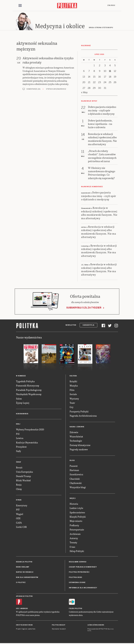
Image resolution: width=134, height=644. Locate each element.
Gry (72, 407)
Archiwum (75, 534)
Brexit (19, 467)
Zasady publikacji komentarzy (83, 567)
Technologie (76, 441)
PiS (18, 434)
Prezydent (21, 447)
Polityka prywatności (79, 572)
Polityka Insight (59, 625)
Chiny (19, 489)
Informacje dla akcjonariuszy (83, 588)
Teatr (72, 403)
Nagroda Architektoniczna (83, 416)
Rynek (19, 500)
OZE (18, 518)
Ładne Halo (32, 629)
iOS (17, 609)
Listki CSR (21, 527)
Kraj (18, 424)
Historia (74, 504)
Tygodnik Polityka (25, 381)
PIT (18, 510)
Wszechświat (76, 436)
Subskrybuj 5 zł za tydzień (84, 308)
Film (72, 390)
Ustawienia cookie (77, 582)
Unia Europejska (24, 472)
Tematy (73, 542)
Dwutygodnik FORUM (24, 625)
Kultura (73, 376)
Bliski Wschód (23, 480)
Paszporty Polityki (79, 411)
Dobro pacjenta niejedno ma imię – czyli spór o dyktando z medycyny (99, 196)
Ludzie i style (76, 508)
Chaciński (75, 479)
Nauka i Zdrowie (77, 427)
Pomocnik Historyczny (28, 386)
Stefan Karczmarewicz (56, 89)
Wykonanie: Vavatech (59, 629)
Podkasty (74, 525)
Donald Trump (23, 476)
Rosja (19, 485)
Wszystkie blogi (78, 487)
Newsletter (71, 325)
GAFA (19, 523)
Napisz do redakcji (25, 572)
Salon (19, 399)
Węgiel (20, 514)
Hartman (74, 470)
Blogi (72, 460)
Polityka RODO (76, 577)
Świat (19, 462)
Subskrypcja (88, 325)
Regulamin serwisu (78, 562)
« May (84, 92)
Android (24, 609)
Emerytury (22, 505)
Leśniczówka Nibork (96, 625)
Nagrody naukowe (79, 449)
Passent (74, 466)
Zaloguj (111, 5)
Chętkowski (76, 483)
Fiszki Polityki (76, 609)
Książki (73, 381)
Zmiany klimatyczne (80, 445)
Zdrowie (74, 432)
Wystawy (74, 399)
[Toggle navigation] (20, 6)
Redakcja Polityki (24, 562)
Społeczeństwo (77, 512)
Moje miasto (76, 521)
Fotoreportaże (77, 529)
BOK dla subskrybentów (27, 577)
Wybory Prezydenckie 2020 (30, 429)
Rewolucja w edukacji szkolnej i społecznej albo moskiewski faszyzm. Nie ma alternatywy (99, 213)
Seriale (73, 394)
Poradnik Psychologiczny (29, 390)
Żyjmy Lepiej (23, 403)
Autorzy (74, 538)
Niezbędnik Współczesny (29, 394)
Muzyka (74, 386)
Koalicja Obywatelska (27, 442)
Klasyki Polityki (78, 517)
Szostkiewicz (76, 474)
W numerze (21, 376)
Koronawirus (22, 414)
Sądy (18, 451)
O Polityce (21, 582)
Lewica (20, 438)
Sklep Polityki (77, 551)
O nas (72, 547)
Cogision (24, 629)
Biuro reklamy (23, 567)
